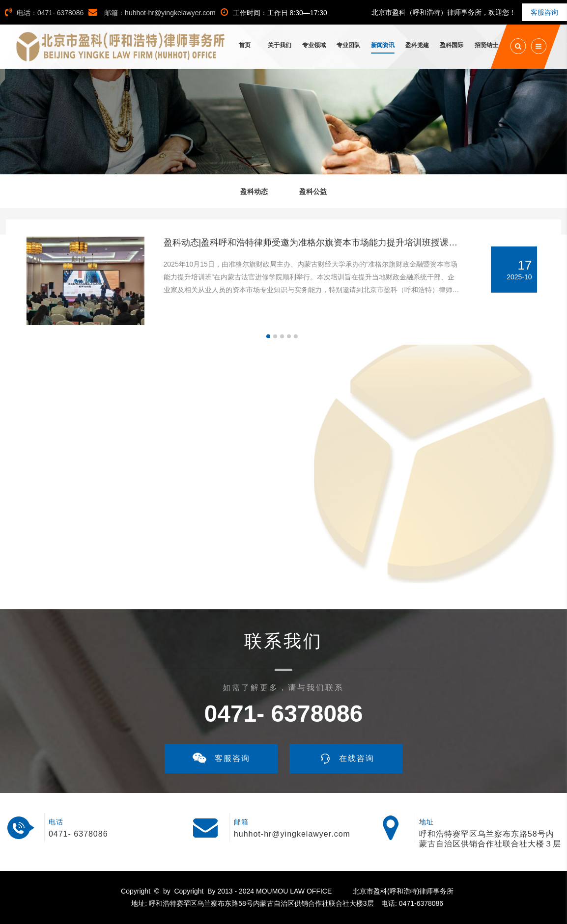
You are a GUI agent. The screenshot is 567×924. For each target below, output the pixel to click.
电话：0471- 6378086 (44, 13)
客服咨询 (544, 12)
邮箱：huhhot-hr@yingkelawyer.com (152, 13)
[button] (268, 336)
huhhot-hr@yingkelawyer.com (292, 834)
